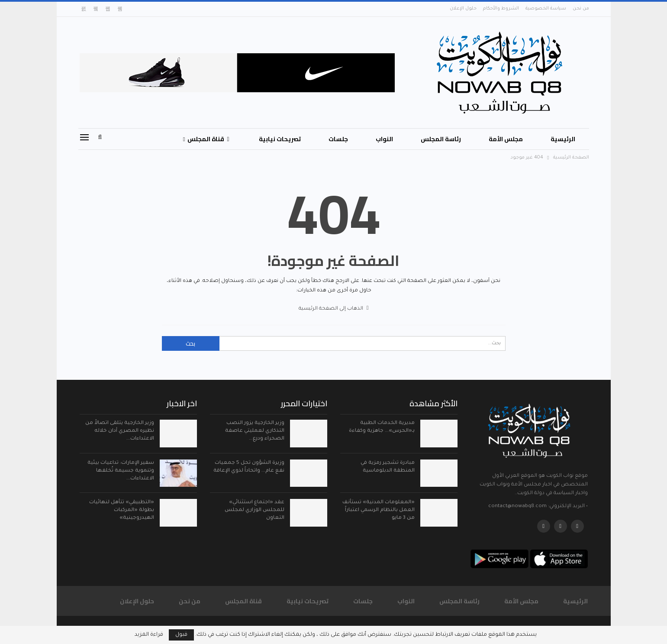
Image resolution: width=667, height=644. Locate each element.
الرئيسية (563, 139)
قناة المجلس (208, 139)
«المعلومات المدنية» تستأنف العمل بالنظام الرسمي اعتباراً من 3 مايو (379, 510)
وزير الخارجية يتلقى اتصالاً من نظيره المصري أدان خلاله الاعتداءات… (120, 431)
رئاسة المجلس (441, 139)
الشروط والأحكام (501, 9)
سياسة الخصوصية (546, 9)
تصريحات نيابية (280, 139)
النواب (384, 139)
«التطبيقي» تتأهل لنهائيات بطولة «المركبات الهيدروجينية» (122, 510)
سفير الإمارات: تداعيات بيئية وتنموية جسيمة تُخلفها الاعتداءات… (121, 471)
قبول (181, 635)
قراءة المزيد (149, 635)
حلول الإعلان (463, 9)
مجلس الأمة (506, 139)
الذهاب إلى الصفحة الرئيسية (334, 309)
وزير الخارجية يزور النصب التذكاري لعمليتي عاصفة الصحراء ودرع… (255, 431)
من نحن (581, 9)
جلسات (338, 139)
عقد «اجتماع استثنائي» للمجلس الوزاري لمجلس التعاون (255, 510)
